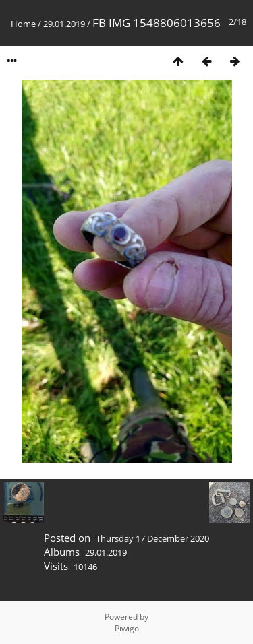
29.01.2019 (64, 24)
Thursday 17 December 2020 (152, 538)
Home (23, 24)
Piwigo (127, 628)
